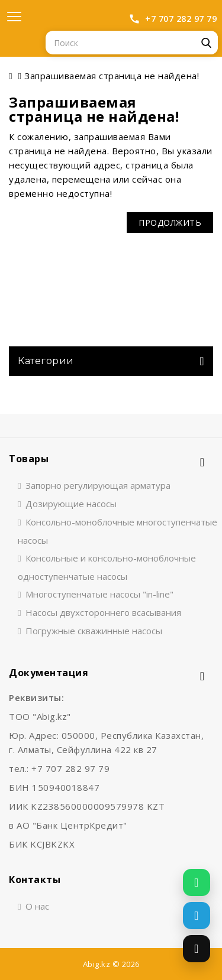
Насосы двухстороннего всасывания (103, 612)
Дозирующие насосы (71, 504)
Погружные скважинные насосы (94, 631)
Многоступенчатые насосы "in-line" (99, 594)
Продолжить (170, 223)
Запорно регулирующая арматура (98, 485)
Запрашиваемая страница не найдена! (112, 76)
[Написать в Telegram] (197, 916)
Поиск (206, 43)
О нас (37, 906)
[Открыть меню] (14, 17)
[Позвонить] (197, 949)
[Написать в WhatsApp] (197, 882)
